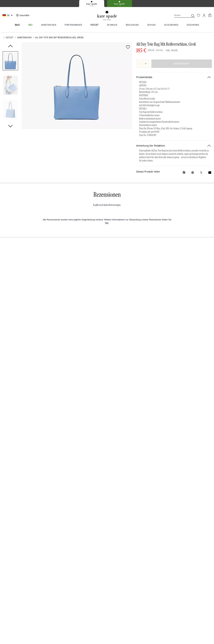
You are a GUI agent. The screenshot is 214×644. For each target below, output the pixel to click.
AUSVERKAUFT (182, 64)
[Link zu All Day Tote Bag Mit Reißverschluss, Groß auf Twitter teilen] (201, 173)
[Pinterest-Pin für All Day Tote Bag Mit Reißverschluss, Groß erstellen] (193, 173)
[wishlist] (128, 47)
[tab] (92, 4)
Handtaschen (24, 38)
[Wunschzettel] (199, 15)
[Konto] (204, 15)
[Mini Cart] (210, 15)
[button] (10, 62)
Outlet (10, 38)
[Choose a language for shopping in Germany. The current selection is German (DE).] (8, 15)
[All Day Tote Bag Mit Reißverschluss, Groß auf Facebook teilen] (184, 172)
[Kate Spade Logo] (107, 16)
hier (107, 223)
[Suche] (179, 15)
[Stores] (22, 15)
